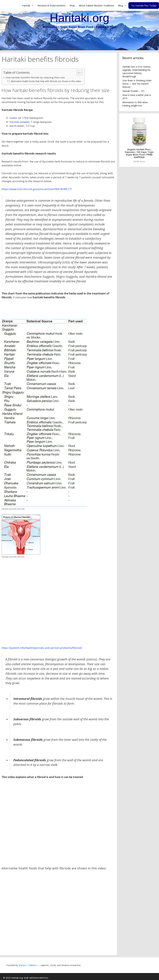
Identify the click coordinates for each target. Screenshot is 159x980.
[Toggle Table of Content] (78, 73)
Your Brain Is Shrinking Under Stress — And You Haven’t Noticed (137, 84)
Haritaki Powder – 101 (133, 91)
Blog (123, 5)
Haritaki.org (79, 18)
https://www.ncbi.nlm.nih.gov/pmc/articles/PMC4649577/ (37, 189)
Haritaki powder (20, 122)
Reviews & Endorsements (52, 5)
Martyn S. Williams (28, 965)
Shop (72, 5)
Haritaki (29, 5)
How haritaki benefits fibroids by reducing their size (35, 77)
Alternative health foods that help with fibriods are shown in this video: (46, 81)
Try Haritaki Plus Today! (144, 5)
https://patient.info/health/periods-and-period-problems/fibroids (42, 648)
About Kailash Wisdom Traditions (97, 5)
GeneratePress (41, 978)
